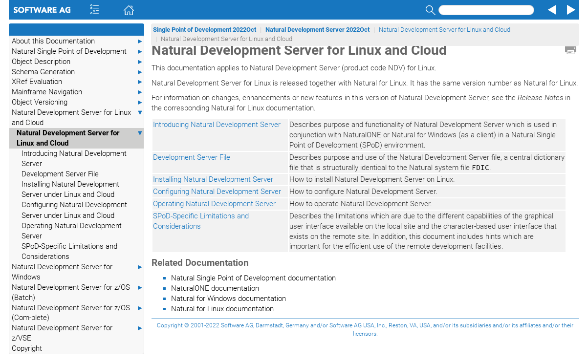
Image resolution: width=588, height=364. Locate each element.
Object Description (78, 62)
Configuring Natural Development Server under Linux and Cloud (74, 210)
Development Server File (60, 174)
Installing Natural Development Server (213, 179)
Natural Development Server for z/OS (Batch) (78, 292)
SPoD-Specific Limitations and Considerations (69, 251)
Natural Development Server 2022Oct (317, 30)
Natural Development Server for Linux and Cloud (78, 117)
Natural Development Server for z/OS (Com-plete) (78, 313)
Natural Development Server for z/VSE (78, 333)
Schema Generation (78, 72)
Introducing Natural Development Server (74, 159)
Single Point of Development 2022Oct (205, 30)
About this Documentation (78, 41)
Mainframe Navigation (78, 92)
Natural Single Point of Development (78, 52)
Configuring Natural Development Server (217, 192)
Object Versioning (78, 102)
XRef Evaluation (78, 82)
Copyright (27, 348)
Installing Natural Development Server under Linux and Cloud (70, 189)
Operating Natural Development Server (72, 231)
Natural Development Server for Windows (78, 272)
